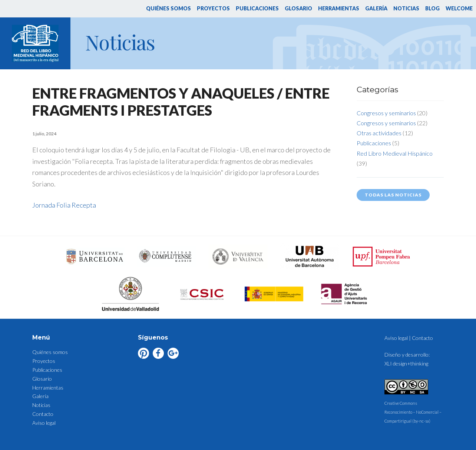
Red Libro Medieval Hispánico (395, 153)
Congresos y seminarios (386, 113)
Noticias (406, 8)
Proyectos (213, 8)
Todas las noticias (393, 195)
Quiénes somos (168, 8)
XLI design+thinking (406, 363)
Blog (432, 8)
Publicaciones (257, 8)
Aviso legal (44, 423)
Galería (376, 8)
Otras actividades (379, 133)
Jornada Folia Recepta (64, 205)
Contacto (43, 414)
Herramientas (339, 8)
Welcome (459, 8)
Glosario (298, 8)
